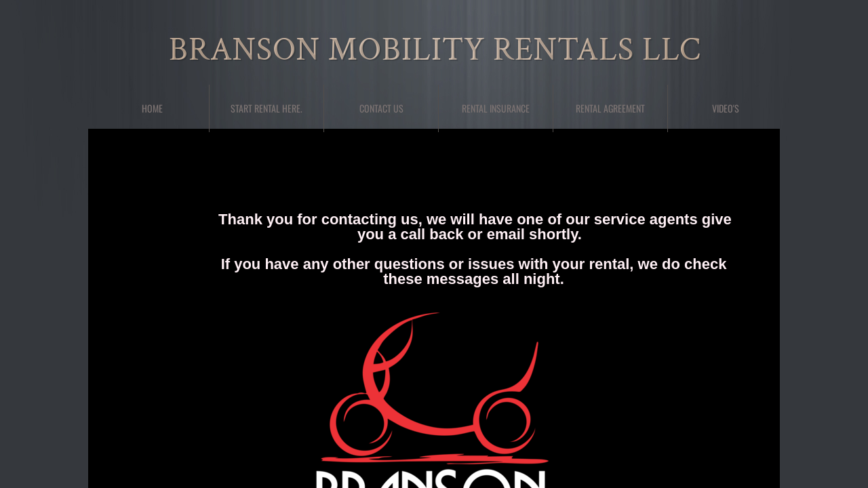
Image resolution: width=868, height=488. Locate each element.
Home (152, 108)
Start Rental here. (267, 108)
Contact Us (381, 108)
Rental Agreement (610, 108)
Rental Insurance (496, 108)
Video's (726, 108)
